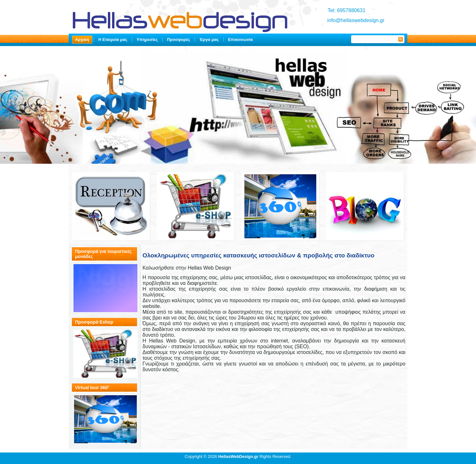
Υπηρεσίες (147, 39)
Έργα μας (209, 39)
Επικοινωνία (241, 39)
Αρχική (82, 39)
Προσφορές (179, 39)
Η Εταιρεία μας (113, 39)
